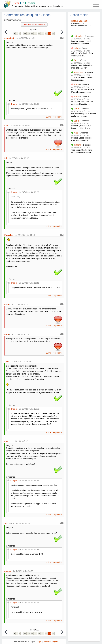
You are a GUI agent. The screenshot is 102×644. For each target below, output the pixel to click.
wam (76, 85)
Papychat (78, 72)
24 (43, 33)
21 (32, 33)
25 (46, 33)
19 (25, 33)
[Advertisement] (34, 69)
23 (39, 33)
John (76, 109)
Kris (76, 48)
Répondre (57, 117)
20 (29, 33)
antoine (77, 145)
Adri (76, 133)
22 (36, 33)
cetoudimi (79, 36)
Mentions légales (51, 641)
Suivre (48, 117)
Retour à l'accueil (80, 21)
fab (75, 60)
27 (53, 33)
